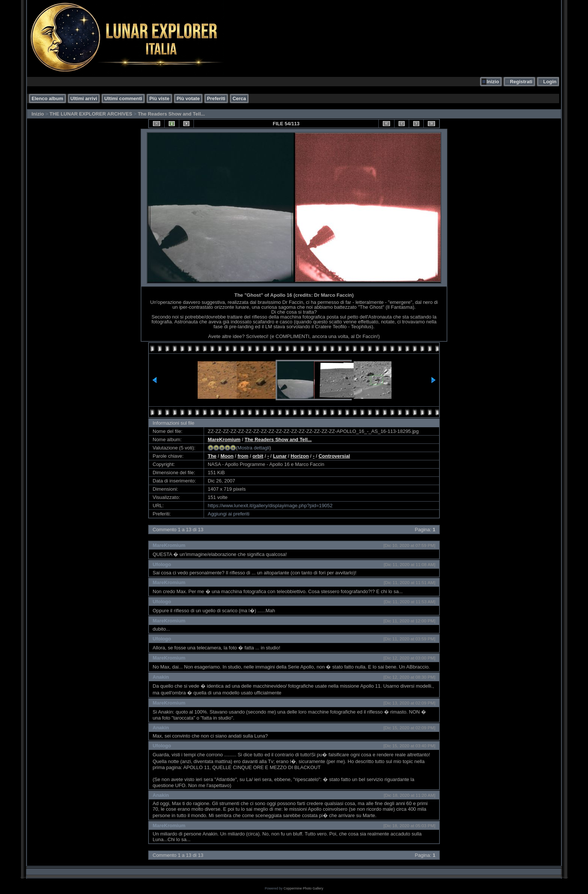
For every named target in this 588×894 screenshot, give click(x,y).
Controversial (334, 456)
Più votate (188, 98)
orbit (258, 456)
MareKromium (224, 439)
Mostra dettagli (253, 448)
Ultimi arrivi (84, 98)
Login (550, 82)
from (243, 456)
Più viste (159, 98)
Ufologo (162, 564)
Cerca (239, 98)
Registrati (521, 82)
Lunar (280, 456)
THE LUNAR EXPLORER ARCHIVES (91, 114)
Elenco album (47, 98)
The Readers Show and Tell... (171, 114)
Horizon (300, 456)
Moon (227, 456)
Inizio (493, 82)
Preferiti (216, 98)
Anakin (161, 677)
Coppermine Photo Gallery (303, 888)
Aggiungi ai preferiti (229, 514)
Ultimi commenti (123, 98)
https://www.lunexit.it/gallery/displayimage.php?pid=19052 (270, 506)
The (212, 456)
